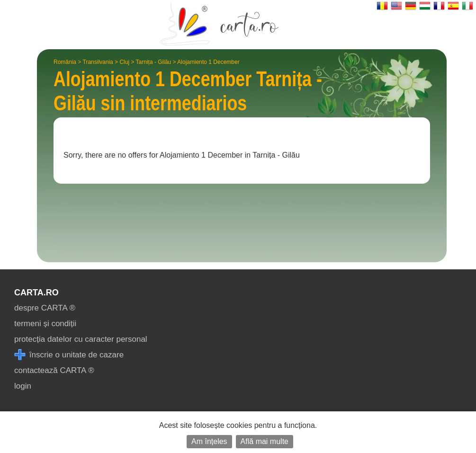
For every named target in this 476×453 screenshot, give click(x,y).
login (23, 386)
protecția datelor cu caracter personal (81, 339)
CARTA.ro (36, 293)
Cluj (124, 62)
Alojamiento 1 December (208, 62)
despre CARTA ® (45, 308)
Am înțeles (209, 441)
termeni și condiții (45, 324)
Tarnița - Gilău (154, 62)
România (65, 62)
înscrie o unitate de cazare (69, 355)
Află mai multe (265, 441)
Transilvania (98, 62)
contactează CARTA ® (54, 370)
